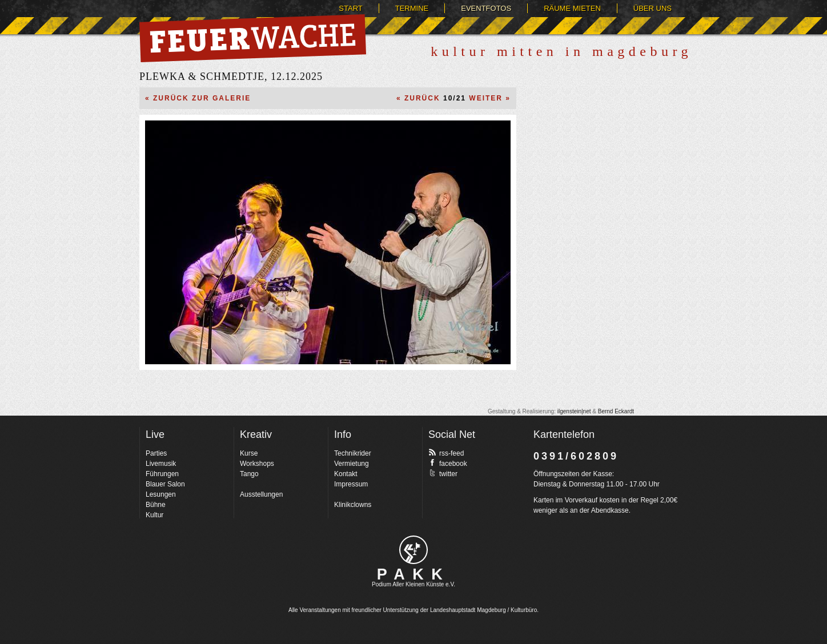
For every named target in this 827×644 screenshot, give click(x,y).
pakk (413, 550)
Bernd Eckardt (616, 411)
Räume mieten (572, 8)
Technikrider (353, 453)
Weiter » (490, 98)
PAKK (414, 574)
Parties (156, 453)
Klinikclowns (353, 505)
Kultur (154, 515)
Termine (412, 8)
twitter (443, 473)
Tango (249, 474)
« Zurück (418, 98)
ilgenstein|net (574, 411)
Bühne (156, 505)
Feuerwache (253, 38)
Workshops (257, 464)
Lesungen (161, 494)
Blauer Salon (165, 484)
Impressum (351, 484)
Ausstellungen (261, 494)
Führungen (162, 474)
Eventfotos (486, 8)
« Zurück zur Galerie (198, 98)
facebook (448, 463)
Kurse (249, 453)
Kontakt (346, 474)
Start (350, 8)
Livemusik (161, 464)
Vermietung (352, 464)
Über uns (653, 8)
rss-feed (446, 453)
